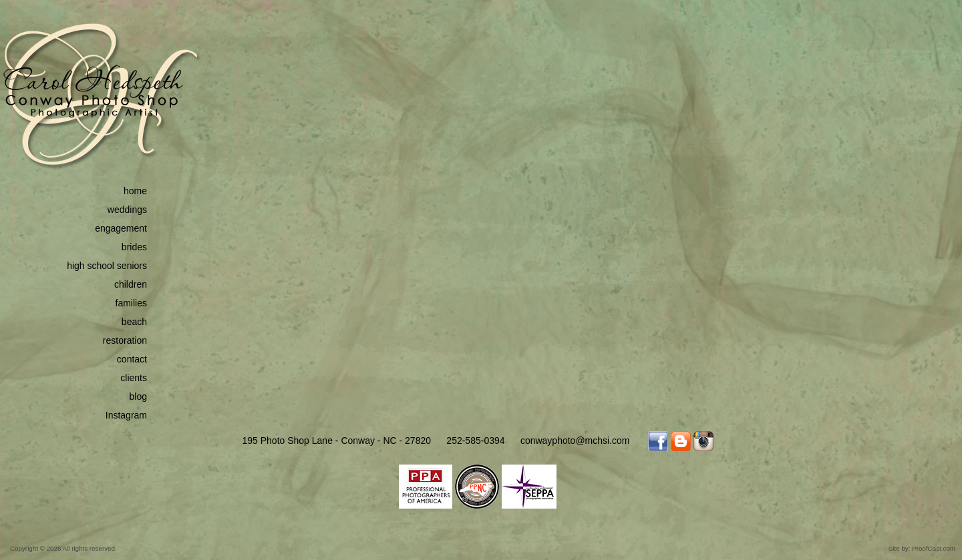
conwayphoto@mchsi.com (575, 441)
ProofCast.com (934, 548)
